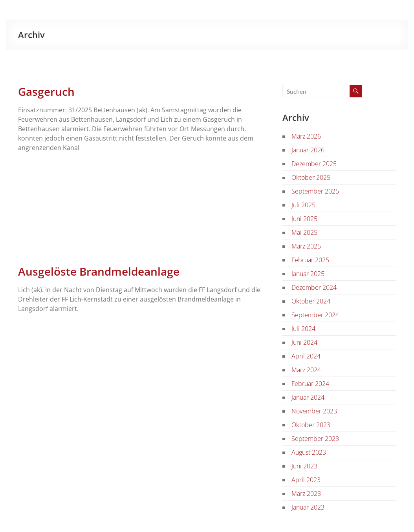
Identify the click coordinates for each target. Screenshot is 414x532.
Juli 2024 (303, 329)
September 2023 (315, 439)
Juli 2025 (303, 205)
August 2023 (309, 452)
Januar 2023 (308, 507)
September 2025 (315, 191)
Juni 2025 (304, 219)
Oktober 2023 (311, 425)
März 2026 (306, 136)
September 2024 (315, 315)
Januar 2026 (308, 150)
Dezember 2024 (314, 287)
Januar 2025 (308, 274)
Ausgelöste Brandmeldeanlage (99, 271)
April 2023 (306, 480)
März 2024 (306, 370)
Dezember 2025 (314, 164)
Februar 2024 (310, 384)
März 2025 (306, 246)
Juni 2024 (304, 342)
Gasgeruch (46, 91)
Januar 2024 (308, 397)
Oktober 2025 (311, 177)
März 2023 (306, 494)
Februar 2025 (310, 260)
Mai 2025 (304, 232)
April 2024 (306, 356)
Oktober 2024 (311, 301)
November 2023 (314, 411)
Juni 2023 (304, 466)
